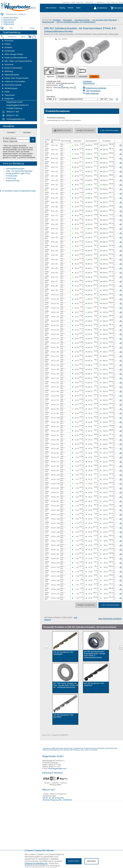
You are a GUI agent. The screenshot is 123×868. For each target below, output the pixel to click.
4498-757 (47, 488)
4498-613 (47, 172)
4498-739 (47, 449)
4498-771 (47, 519)
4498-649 (47, 251)
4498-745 (47, 462)
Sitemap (46, 750)
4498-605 (47, 154)
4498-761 (47, 497)
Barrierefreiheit (99, 748)
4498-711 (47, 387)
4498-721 (47, 409)
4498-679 (47, 317)
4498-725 (47, 418)
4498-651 (47, 255)
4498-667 (47, 290)
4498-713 (47, 391)
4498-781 (47, 541)
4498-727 (47, 422)
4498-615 (47, 176)
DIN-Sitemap (55, 750)
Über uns (114, 2)
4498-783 (47, 545)
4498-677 (47, 312)
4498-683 (47, 325)
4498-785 (47, 550)
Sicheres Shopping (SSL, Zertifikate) (57, 800)
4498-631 (47, 211)
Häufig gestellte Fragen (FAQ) (18, 173)
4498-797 (47, 576)
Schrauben (68, 20)
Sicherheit (80, 2)
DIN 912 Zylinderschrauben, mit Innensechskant (76, 22)
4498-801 (47, 585)
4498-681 (47, 321)
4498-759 (47, 493)
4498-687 (47, 334)
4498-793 (47, 567)
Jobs (108, 2)
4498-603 (47, 150)
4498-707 (47, 378)
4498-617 (47, 180)
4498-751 (47, 475)
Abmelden (27, 132)
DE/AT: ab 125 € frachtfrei (53, 798)
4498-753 (47, 479)
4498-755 (47, 484)
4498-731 (47, 431)
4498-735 (47, 440)
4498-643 (47, 238)
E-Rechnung (11, 178)
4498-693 (47, 347)
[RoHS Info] (62, 86)
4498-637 (47, 224)
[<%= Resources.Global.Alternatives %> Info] (117, 99)
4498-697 (47, 356)
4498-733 (47, 435)
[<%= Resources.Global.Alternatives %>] (80, 99)
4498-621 (47, 189)
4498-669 (47, 295)
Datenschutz (89, 2)
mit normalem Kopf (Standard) (105, 20)
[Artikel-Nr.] (12, 37)
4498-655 (47, 264)
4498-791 (47, 563)
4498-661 (47, 277)
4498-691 (47, 343)
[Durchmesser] (21, 28)
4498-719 (47, 405)
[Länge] (32, 28)
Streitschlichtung (13, 181)
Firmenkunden (12, 176)
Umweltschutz (100, 2)
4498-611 (47, 167)
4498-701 (47, 365)
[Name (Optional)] (16, 141)
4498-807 (47, 598)
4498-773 (47, 523)
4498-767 (47, 510)
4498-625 (47, 198)
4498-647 (47, 246)
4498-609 (47, 163)
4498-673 (47, 304)
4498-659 (47, 273)
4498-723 (47, 413)
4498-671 (47, 299)
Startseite (57, 20)
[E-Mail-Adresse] (16, 138)
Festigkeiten (87, 81)
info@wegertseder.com (57, 769)
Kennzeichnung (89, 83)
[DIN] (11, 28)
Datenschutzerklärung (36, 863)
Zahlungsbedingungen (15, 169)
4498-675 (47, 308)
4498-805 (47, 594)
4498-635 (47, 220)
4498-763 (47, 501)
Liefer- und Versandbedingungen (19, 171)
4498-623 (47, 194)
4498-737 (47, 444)
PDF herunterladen (92, 91)
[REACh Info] (75, 88)
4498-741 (47, 453)
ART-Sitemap (75, 750)
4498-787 (47, 554)
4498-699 (47, 361)
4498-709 (47, 383)
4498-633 (47, 216)
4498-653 (47, 260)
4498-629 (47, 207)
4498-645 (47, 242)
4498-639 (47, 229)
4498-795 (47, 572)
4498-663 (47, 282)
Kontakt (95, 750)
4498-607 (47, 158)
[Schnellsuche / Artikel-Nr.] (21, 14)
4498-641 (47, 233)
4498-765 (47, 506)
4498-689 (47, 339)
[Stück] (23, 37)
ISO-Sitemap (65, 750)
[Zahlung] (55, 786)
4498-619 (47, 185)
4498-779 (47, 537)
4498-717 (47, 400)
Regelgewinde (48, 22)
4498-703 (47, 369)
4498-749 (47, 471)
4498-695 (47, 352)
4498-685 (47, 330)
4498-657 (47, 268)
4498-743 (47, 457)
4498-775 (47, 528)
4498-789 (47, 559)
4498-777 (47, 532)
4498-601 (47, 145)
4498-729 (47, 427)
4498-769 (47, 515)
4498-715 (47, 396)
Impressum (66, 2)
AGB (73, 2)
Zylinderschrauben (82, 20)
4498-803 (47, 589)
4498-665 (47, 286)
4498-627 (47, 202)
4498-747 (47, 466)
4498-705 (47, 374)
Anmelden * (12, 132)
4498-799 (47, 581)
